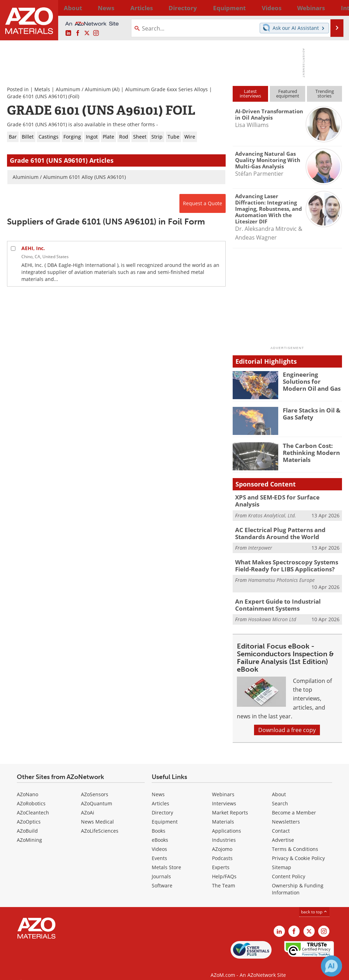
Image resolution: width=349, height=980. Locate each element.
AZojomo (222, 841)
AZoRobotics (31, 795)
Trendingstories (325, 93)
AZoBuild (27, 823)
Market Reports (230, 804)
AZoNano (28, 786)
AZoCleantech (33, 804)
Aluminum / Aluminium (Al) (88, 89)
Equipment (165, 814)
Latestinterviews (250, 93)
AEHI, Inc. (33, 248)
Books (159, 823)
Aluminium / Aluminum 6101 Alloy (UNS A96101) (69, 177)
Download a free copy (287, 722)
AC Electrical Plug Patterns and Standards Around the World (276, 529)
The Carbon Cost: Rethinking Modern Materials (308, 452)
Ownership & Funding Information (298, 881)
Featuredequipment (288, 93)
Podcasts (222, 850)
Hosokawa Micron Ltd (272, 611)
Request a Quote (203, 203)
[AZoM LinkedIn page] (68, 33)
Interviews (224, 795)
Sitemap (282, 859)
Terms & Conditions (295, 841)
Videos (159, 841)
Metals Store (166, 859)
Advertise (283, 832)
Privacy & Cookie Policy (298, 850)
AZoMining (29, 832)
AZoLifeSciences (100, 823)
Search (280, 795)
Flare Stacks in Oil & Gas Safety (309, 413)
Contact (281, 823)
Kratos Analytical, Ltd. (272, 508)
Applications (227, 823)
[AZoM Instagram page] (96, 33)
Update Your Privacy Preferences (60, 971)
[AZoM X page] (87, 33)
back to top (314, 904)
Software (162, 877)
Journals (161, 868)
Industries (224, 832)
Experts (221, 859)
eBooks (160, 832)
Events (159, 850)
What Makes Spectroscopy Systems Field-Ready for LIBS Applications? (281, 559)
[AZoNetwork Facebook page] (78, 33)
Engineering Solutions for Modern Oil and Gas (311, 381)
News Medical (97, 814)
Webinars (223, 786)
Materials (223, 814)
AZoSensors (95, 786)
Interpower (260, 542)
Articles (160, 795)
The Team (224, 877)
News (158, 786)
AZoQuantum (97, 795)
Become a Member (294, 804)
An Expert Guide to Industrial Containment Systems (274, 597)
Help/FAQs (224, 868)
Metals (42, 89)
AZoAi (88, 804)
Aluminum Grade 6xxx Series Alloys (166, 89)
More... (334, 8)
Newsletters (286, 814)
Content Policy (289, 868)
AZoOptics (29, 814)
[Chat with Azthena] (331, 966)
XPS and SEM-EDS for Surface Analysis (284, 497)
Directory (157, 8)
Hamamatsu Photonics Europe (281, 573)
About (279, 786)
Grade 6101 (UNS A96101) (37, 96)
